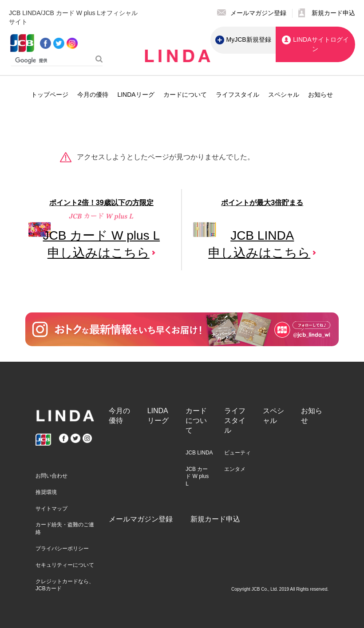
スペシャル (284, 95)
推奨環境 (46, 492)
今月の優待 (93, 95)
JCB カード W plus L (197, 477)
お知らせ (320, 95)
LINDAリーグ (136, 95)
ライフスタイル (237, 95)
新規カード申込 (215, 519)
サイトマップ (51, 509)
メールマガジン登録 (141, 519)
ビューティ (237, 453)
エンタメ (235, 469)
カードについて (185, 95)
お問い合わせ (51, 476)
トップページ (50, 95)
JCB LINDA (199, 453)
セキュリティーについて (65, 565)
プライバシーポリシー (62, 549)
